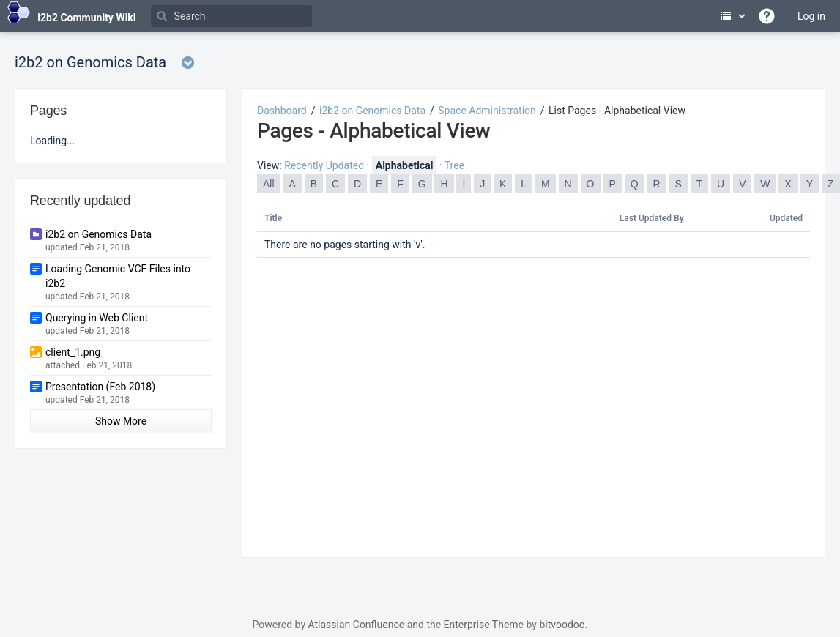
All (269, 184)
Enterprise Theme (484, 625)
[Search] (231, 16)
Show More (121, 421)
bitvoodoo (562, 625)
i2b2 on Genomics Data (372, 111)
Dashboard (282, 111)
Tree (454, 165)
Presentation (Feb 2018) (100, 387)
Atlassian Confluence (356, 625)
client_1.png (73, 352)
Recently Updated (324, 165)
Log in (811, 16)
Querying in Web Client (97, 318)
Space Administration (487, 111)
